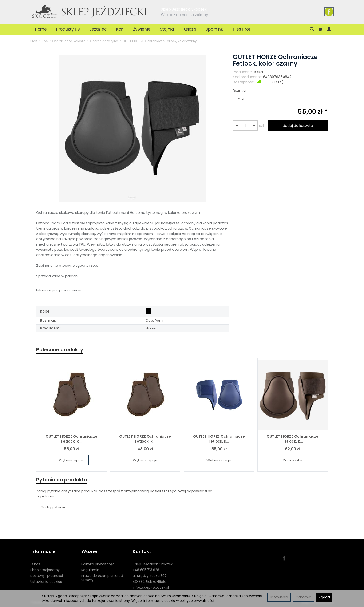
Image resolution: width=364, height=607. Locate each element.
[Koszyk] (320, 29)
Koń (120, 29)
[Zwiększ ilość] (237, 125)
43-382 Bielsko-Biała (150, 582)
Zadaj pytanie (53, 507)
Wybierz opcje (71, 460)
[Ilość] (245, 125)
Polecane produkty (60, 350)
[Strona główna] (90, 11)
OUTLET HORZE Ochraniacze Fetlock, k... (71, 439)
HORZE (258, 72)
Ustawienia (279, 597)
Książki (190, 29)
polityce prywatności (197, 601)
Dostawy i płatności (47, 576)
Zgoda (324, 597)
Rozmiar (240, 90)
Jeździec (98, 29)
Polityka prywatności (98, 564)
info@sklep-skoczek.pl (151, 587)
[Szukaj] (312, 29)
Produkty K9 (68, 29)
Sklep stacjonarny (45, 570)
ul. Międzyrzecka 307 (150, 576)
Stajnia (167, 29)
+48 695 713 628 (146, 570)
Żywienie (142, 29)
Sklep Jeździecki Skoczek (153, 564)
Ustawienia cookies (46, 582)
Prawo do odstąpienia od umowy (102, 578)
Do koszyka (293, 460)
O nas (35, 564)
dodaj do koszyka (298, 125)
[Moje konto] (329, 29)
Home (41, 29)
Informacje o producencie (59, 290)
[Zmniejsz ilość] (254, 125)
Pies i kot (242, 29)
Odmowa (303, 597)
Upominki (215, 29)
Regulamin (90, 570)
